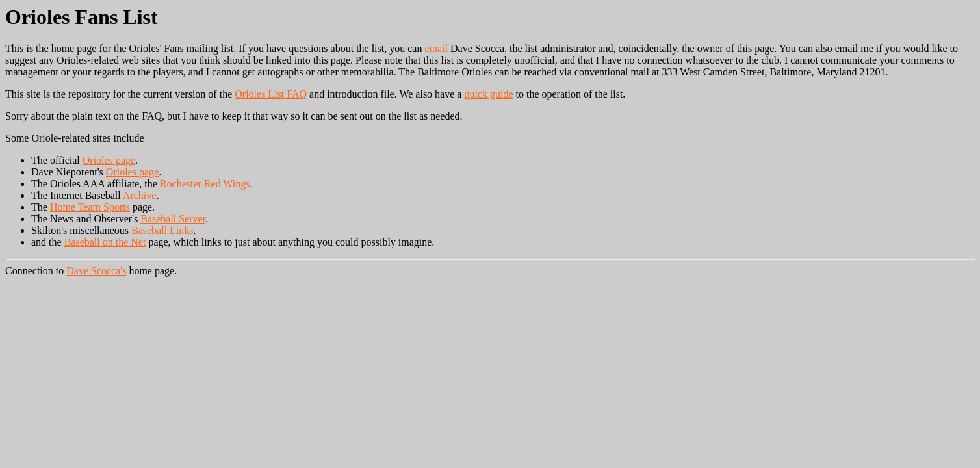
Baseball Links (162, 230)
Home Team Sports (90, 207)
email (436, 48)
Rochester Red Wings (205, 184)
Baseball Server (173, 219)
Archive (140, 195)
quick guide (488, 94)
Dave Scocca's (96, 271)
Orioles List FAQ (271, 94)
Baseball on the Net (105, 242)
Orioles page (109, 160)
